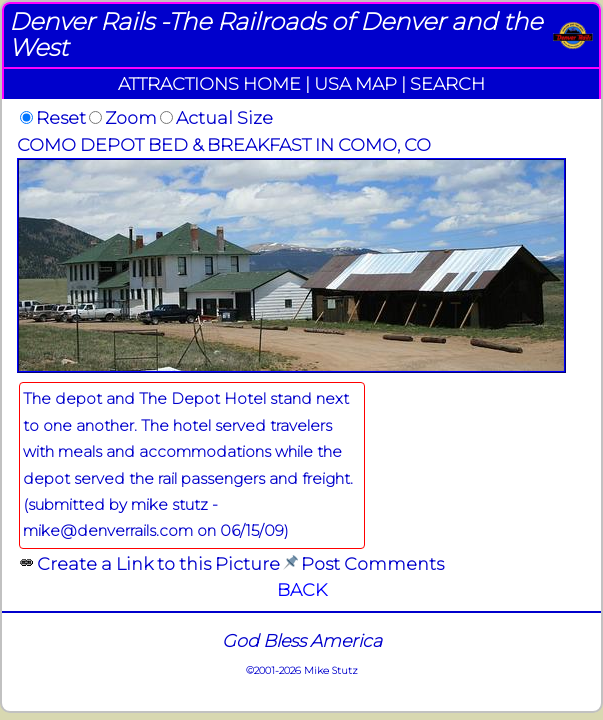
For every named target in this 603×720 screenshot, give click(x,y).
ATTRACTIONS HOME (209, 83)
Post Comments (372, 563)
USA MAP (355, 83)
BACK (302, 589)
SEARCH (447, 83)
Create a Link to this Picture (158, 563)
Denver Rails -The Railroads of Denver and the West (275, 34)
